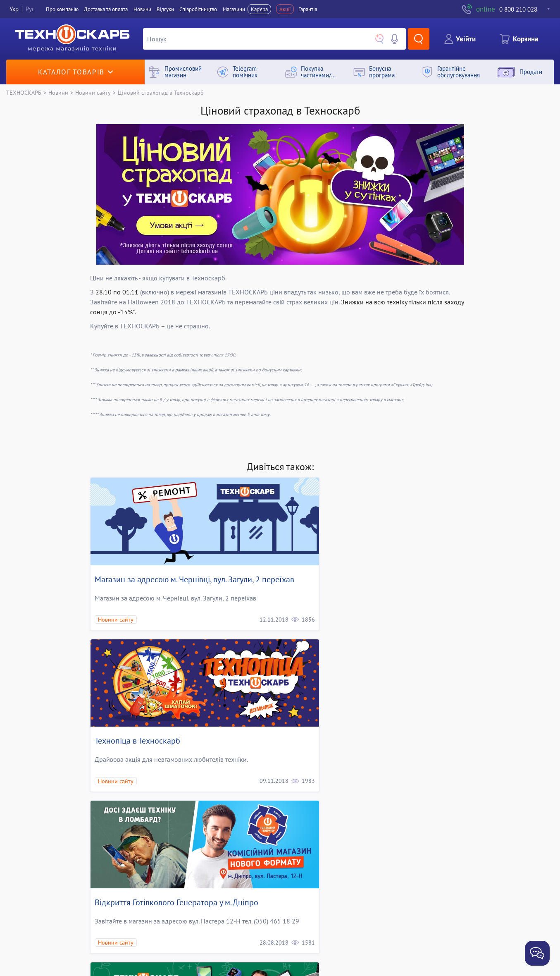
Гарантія (308, 9)
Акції (285, 9)
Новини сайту (93, 92)
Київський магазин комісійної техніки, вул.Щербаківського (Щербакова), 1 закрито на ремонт (373, 897)
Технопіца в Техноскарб (331, 563)
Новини (142, 9)
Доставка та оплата (106, 9)
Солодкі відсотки (125, 885)
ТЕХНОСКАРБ (24, 92)
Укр (14, 9)
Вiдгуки (165, 9)
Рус (30, 9)
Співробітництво (198, 9)
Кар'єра (259, 9)
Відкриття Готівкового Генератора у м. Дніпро (176, 719)
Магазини (234, 9)
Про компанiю (62, 9)
